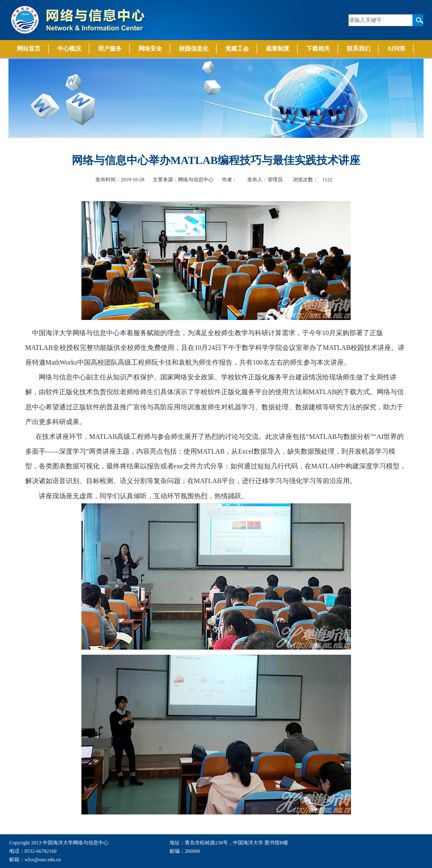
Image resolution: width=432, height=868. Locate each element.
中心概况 (69, 49)
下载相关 (318, 49)
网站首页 (29, 49)
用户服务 (110, 49)
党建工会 (237, 49)
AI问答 (397, 49)
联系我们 (359, 49)
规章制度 (278, 49)
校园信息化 (194, 49)
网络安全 (150, 49)
